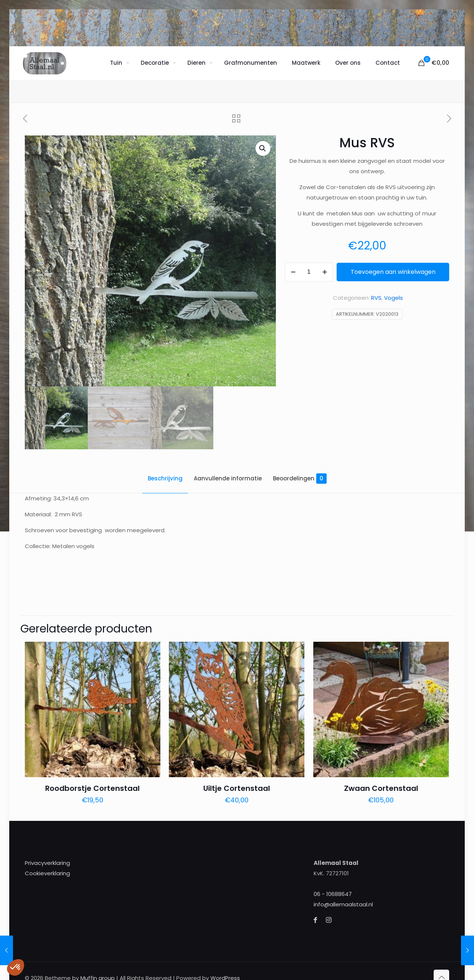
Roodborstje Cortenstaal (92, 784)
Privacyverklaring (47, 859)
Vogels (393, 298)
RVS (376, 298)
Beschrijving (165, 478)
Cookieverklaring (47, 869)
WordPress (225, 974)
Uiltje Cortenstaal (237, 784)
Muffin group (98, 974)
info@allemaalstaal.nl (343, 900)
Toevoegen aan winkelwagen (393, 272)
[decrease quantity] (293, 272)
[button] (263, 148)
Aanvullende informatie (228, 478)
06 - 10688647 (333, 890)
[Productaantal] (309, 272)
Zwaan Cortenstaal (381, 784)
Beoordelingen (300, 479)
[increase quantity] (325, 272)
